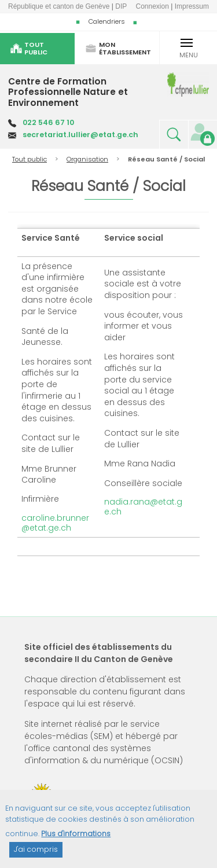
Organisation (87, 159)
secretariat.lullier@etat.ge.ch (80, 135)
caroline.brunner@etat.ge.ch (55, 523)
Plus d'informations (76, 839)
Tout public (30, 159)
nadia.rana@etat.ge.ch (143, 507)
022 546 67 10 (48, 122)
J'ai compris (36, 855)
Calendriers (107, 21)
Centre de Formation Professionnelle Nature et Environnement (68, 92)
